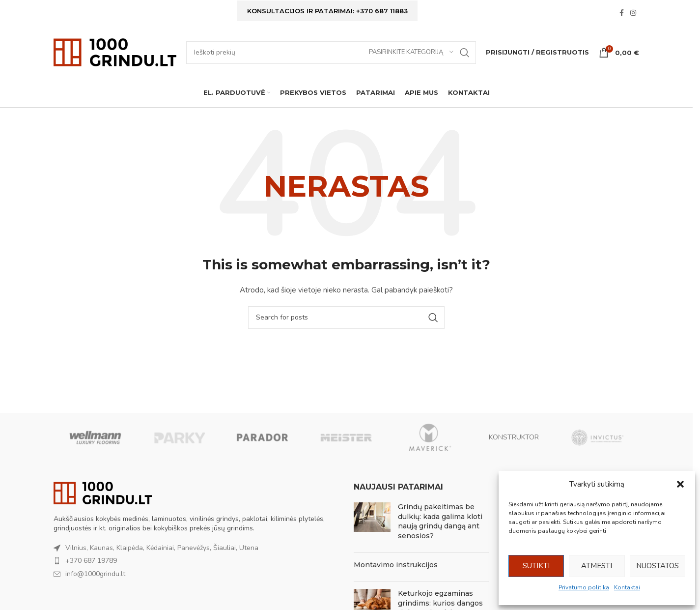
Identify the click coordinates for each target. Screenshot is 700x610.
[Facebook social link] (621, 14)
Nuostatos (658, 566)
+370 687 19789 (91, 561)
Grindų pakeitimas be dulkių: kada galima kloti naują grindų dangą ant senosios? (440, 522)
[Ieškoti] (331, 53)
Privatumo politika (584, 587)
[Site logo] (115, 52)
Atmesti (597, 566)
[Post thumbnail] (372, 524)
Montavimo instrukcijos (396, 565)
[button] (680, 484)
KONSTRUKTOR (514, 437)
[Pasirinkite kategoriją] (411, 53)
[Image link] (103, 493)
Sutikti (536, 566)
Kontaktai (627, 587)
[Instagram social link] (633, 14)
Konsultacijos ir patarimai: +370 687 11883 (327, 11)
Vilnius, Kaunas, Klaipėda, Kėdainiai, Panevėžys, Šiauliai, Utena (162, 548)
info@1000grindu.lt (95, 574)
